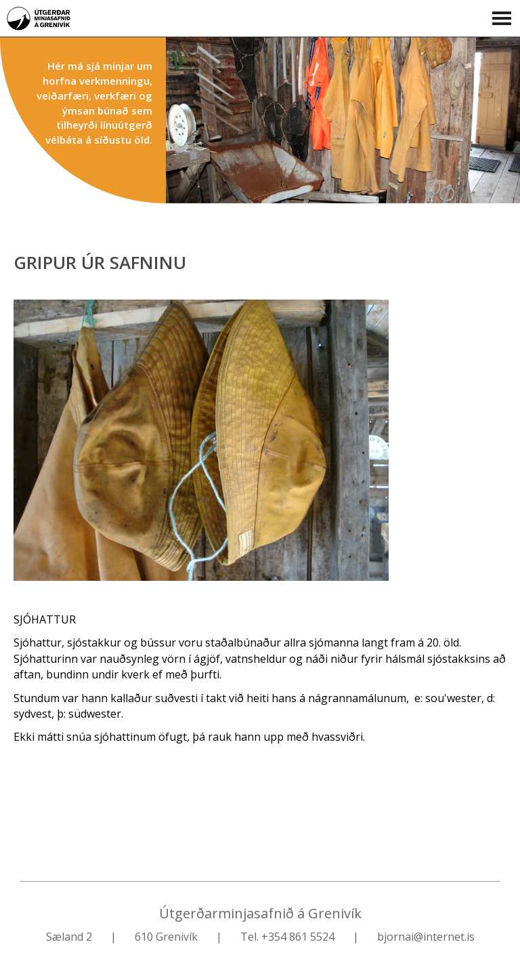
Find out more (343, 120)
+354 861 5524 (298, 937)
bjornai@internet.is (426, 937)
